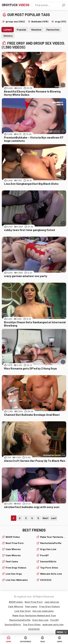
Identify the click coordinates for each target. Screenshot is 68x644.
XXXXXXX (46, 580)
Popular (21, 30)
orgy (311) (60, 21)
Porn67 (44, 555)
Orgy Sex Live (48, 549)
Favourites (53, 30)
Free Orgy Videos (16, 568)
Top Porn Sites (49, 568)
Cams (59, 641)
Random (36, 30)
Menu (60, 632)
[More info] (63, 85)
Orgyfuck (16, 5)
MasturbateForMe (51, 543)
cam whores (13, 549)
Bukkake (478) (40, 21)
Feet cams (12, 561)
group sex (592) (15, 21)
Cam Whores (13, 555)
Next (46, 518)
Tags (43, 641)
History (8, 36)
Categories (26, 641)
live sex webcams (17, 580)
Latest (8, 30)
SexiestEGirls (48, 561)
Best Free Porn (15, 543)
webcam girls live (51, 574)
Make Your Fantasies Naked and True (53, 537)
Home (9, 641)
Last (54, 518)
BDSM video (13, 537)
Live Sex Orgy (14, 574)
